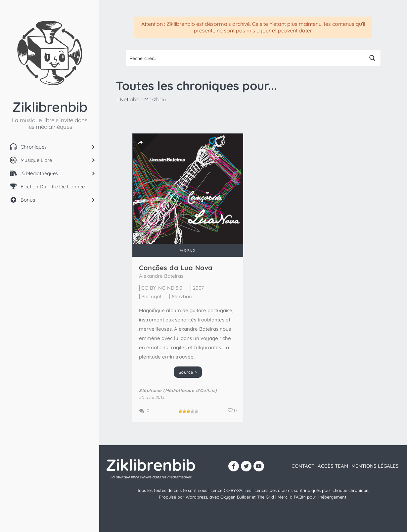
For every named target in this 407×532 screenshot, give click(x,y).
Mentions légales (375, 466)
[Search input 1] (245, 58)
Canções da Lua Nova (176, 268)
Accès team (333, 466)
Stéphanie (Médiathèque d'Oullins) (178, 390)
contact (303, 466)
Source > (188, 372)
